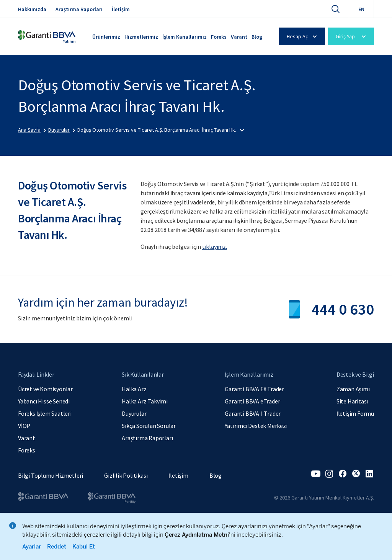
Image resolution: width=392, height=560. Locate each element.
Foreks (219, 37)
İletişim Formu (355, 413)
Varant (239, 37)
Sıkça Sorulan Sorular (149, 426)
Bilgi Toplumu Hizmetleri (51, 475)
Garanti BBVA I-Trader (253, 413)
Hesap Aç (303, 36)
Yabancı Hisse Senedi (44, 401)
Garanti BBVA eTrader (252, 401)
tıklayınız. (215, 247)
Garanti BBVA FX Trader (254, 389)
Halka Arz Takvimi (145, 401)
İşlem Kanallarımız (185, 37)
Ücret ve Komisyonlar (45, 389)
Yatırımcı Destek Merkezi (256, 426)
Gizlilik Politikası (126, 475)
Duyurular (134, 413)
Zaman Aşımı (353, 389)
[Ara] (335, 9)
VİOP (24, 426)
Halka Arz (134, 389)
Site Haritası (352, 401)
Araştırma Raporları (79, 9)
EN (361, 9)
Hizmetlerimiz (141, 37)
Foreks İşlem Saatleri (45, 413)
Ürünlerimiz (106, 37)
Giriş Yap (352, 36)
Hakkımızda (32, 9)
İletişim (121, 9)
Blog (257, 37)
